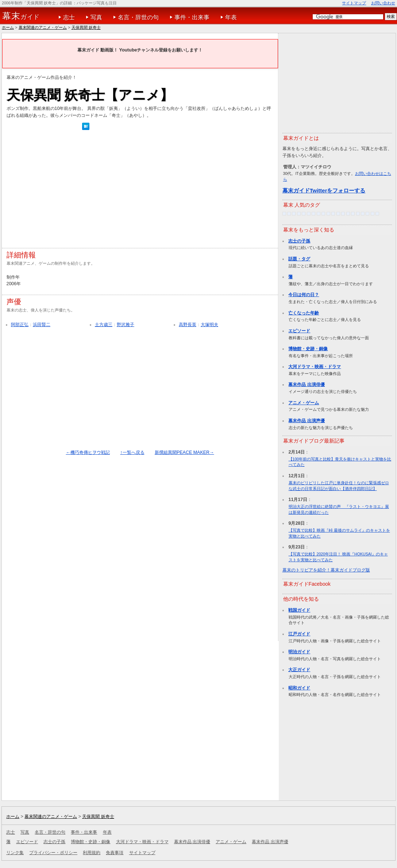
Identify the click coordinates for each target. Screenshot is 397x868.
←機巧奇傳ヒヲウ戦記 (88, 452)
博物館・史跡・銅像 (308, 349)
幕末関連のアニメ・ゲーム (43, 27)
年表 (231, 17)
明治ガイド (299, 652)
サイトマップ (354, 3)
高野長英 (188, 325)
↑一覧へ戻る (132, 452)
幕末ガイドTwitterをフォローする (324, 190)
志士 (69, 17)
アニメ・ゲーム (304, 403)
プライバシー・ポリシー (53, 853)
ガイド (21, 16)
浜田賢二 (42, 325)
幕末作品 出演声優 (306, 421)
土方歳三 (104, 325)
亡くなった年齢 (304, 313)
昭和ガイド (299, 688)
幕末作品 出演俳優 (306, 385)
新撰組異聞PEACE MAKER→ (184, 452)
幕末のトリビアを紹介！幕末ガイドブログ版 (326, 570)
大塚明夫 (209, 325)
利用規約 (92, 853)
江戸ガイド (299, 634)
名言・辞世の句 (138, 17)
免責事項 (115, 853)
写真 (96, 17)
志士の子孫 (299, 241)
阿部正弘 (20, 325)
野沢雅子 (126, 325)
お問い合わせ (383, 3)
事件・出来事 (192, 17)
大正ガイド (299, 670)
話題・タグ (299, 259)
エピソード (299, 331)
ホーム (8, 27)
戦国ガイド (299, 610)
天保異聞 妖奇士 (86, 27)
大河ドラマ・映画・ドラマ (315, 367)
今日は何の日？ (304, 295)
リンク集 (15, 853)
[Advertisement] (95, 191)
